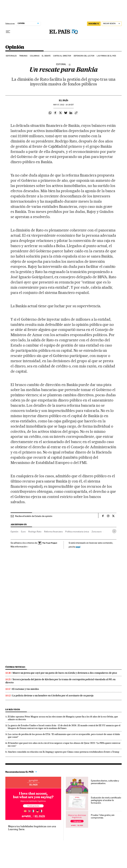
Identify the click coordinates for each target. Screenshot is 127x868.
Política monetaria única (77, 532)
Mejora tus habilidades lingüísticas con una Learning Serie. (32, 828)
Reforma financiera (53, 532)
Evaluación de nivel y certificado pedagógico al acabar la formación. (106, 800)
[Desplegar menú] (8, 32)
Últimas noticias (15, 667)
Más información (19, 547)
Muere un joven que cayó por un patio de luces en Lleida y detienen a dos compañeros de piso (65, 673)
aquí (78, 547)
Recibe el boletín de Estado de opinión (34, 516)
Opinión (15, 47)
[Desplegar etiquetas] (114, 531)
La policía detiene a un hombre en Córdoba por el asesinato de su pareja (53, 696)
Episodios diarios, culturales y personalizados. (105, 782)
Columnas (35, 56)
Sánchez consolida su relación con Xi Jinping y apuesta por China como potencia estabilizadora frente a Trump (63, 752)
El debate (46, 56)
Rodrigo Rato (35, 532)
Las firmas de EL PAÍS (106, 56)
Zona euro (97, 532)
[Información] (70, 65)
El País (63, 100)
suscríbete (94, 24)
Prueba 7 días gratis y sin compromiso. (103, 816)
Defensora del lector (84, 56)
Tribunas (23, 56)
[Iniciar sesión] (112, 24)
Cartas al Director (62, 56)
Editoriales (11, 56)
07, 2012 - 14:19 (63, 105)
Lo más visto (13, 709)
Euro (23, 532)
